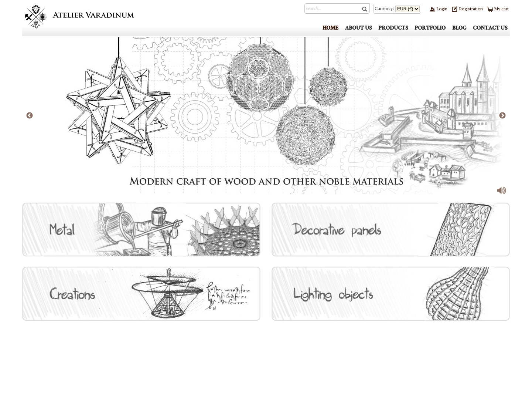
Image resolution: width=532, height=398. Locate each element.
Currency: (397, 8)
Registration (467, 9)
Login (438, 9)
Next (502, 116)
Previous (30, 116)
